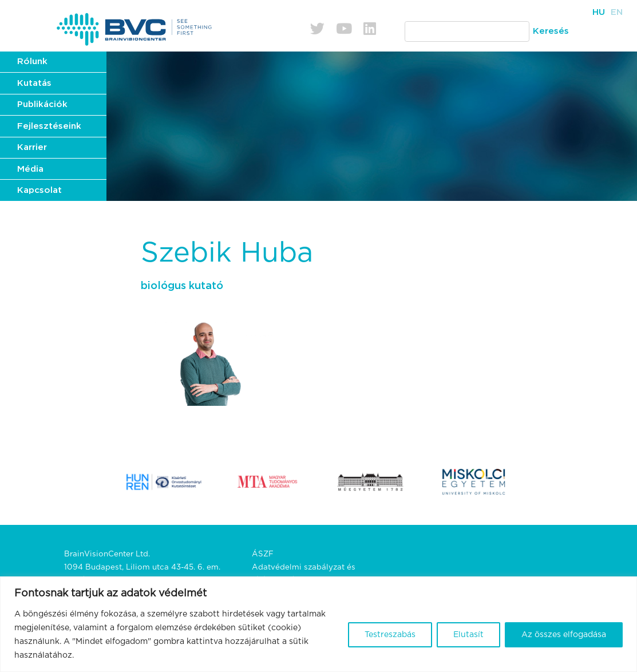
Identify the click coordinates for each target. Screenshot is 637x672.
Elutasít (468, 635)
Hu (599, 12)
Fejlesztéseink (49, 126)
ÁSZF (263, 554)
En (617, 12)
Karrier (32, 147)
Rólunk (32, 62)
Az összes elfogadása (564, 635)
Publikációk (42, 104)
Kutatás (34, 83)
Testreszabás (390, 635)
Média (30, 169)
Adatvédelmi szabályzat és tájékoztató (304, 574)
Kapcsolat (39, 190)
